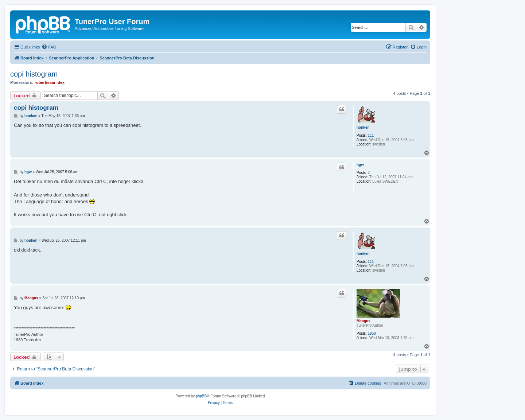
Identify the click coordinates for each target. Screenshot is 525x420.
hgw (360, 165)
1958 (372, 333)
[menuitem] (49, 47)
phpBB (201, 396)
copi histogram (34, 74)
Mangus (363, 321)
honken (363, 127)
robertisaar (45, 82)
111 (371, 135)
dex (61, 82)
